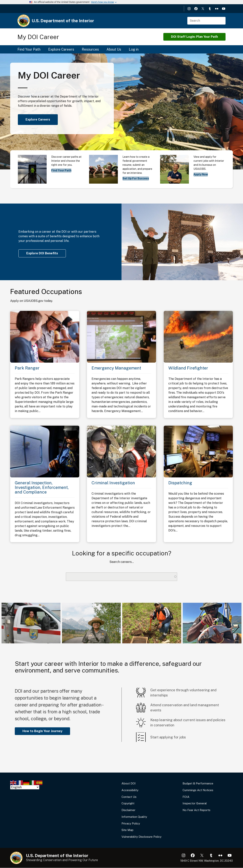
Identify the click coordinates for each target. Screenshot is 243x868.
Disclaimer (128, 810)
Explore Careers (61, 49)
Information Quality (134, 817)
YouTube (224, 9)
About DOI (129, 783)
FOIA (186, 797)
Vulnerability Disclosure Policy (141, 837)
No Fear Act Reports (196, 810)
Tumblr (210, 9)
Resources (90, 49)
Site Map (127, 830)
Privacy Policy (131, 823)
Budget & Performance (198, 783)
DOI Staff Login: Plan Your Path (194, 37)
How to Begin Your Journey (42, 731)
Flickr (217, 9)
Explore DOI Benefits (42, 253)
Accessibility (130, 790)
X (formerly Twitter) (203, 9)
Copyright (128, 803)
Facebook (196, 9)
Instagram (189, 9)
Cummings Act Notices (198, 790)
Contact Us (129, 797)
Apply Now (201, 174)
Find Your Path (29, 49)
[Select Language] (25, 787)
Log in (134, 49)
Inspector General (195, 803)
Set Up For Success (136, 178)
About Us (114, 49)
